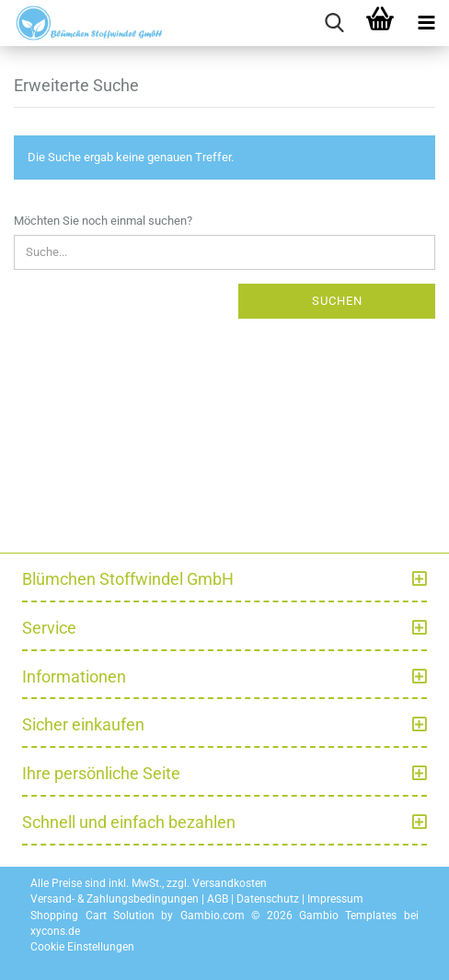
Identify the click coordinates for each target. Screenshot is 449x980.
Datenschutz (268, 899)
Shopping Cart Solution (92, 916)
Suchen (337, 301)
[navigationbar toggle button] (426, 23)
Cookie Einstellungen (82, 947)
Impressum (335, 899)
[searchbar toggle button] (334, 23)
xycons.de (55, 931)
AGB (218, 899)
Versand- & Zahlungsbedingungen (115, 899)
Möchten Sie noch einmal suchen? (103, 221)
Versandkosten (230, 883)
